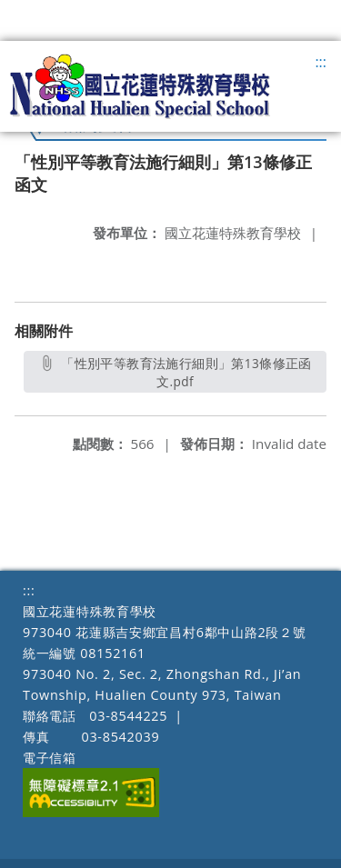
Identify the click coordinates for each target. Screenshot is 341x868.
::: (321, 62)
